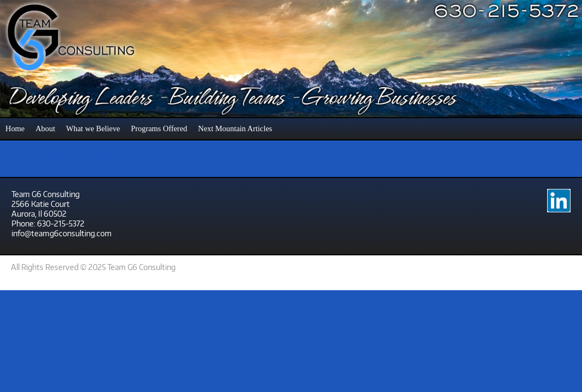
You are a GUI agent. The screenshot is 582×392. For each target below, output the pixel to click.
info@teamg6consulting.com (62, 233)
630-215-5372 (61, 223)
